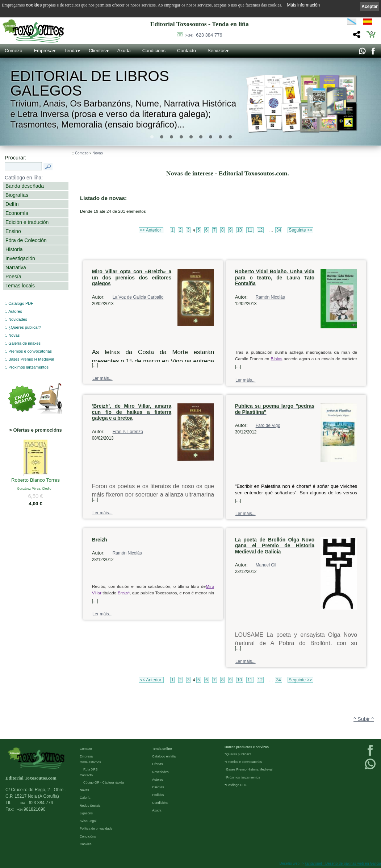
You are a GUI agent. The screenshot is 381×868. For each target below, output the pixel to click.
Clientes (97, 51)
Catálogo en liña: (24, 178)
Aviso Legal (88, 821)
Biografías (17, 195)
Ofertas (158, 764)
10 (240, 230)
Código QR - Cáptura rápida (104, 782)
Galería (85, 798)
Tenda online (162, 749)
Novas (14, 335)
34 (279, 230)
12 (260, 230)
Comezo (13, 51)
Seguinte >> (300, 230)
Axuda (124, 51)
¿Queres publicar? (25, 327)
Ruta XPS (91, 769)
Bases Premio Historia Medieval (250, 769)
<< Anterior (151, 230)
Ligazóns (86, 813)
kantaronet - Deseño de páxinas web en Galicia (343, 863)
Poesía (13, 277)
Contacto (187, 51)
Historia (14, 249)
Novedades (160, 772)
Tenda (70, 51)
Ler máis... (102, 378)
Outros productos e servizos (247, 747)
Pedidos (158, 795)
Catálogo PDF (21, 303)
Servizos (217, 51)
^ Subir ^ (364, 719)
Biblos (276, 359)
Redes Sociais (90, 806)
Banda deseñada (25, 186)
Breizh (124, 593)
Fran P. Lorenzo (128, 432)
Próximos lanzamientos (243, 777)
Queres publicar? (239, 754)
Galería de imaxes (24, 343)
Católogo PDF (237, 785)
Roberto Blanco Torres (35, 481)
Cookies (86, 844)
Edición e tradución (27, 222)
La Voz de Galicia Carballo (138, 297)
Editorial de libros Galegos (89, 83)
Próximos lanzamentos (28, 367)
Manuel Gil (266, 565)
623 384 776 (204, 35)
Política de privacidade (96, 828)
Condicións (154, 51)
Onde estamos (90, 762)
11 (250, 230)
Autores (15, 311)
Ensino (13, 231)
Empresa (43, 51)
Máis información (303, 5)
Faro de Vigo (268, 425)
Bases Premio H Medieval (31, 359)
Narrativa (16, 267)
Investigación (20, 258)
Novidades (18, 319)
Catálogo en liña (164, 756)
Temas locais (20, 286)
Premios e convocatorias (30, 351)
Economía (17, 213)
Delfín (12, 204)
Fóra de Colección (26, 240)
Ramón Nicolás (270, 297)
